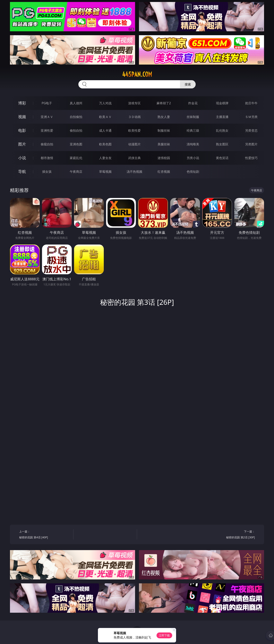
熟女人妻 (164, 117)
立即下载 (164, 635)
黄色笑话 (222, 158)
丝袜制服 (193, 117)
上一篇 (45, 535)
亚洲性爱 (47, 130)
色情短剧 (193, 172)
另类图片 (251, 144)
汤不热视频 (134, 172)
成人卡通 (105, 130)
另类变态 (251, 130)
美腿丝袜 (164, 144)
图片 (22, 144)
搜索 (188, 84)
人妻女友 (105, 158)
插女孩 (47, 172)
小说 (22, 158)
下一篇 (229, 535)
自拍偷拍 (76, 117)
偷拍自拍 (76, 130)
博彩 (22, 103)
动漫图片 (134, 144)
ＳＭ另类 (251, 117)
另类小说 (193, 158)
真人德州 (76, 103)
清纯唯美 (193, 144)
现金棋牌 (222, 103)
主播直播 (222, 117)
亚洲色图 (76, 144)
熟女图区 (222, 144)
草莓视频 (105, 172)
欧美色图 (105, 144)
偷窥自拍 (47, 144)
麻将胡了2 (164, 103)
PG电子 (47, 103)
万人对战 (105, 103)
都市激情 (47, 158)
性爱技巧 (251, 158)
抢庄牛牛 (251, 103)
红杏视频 (164, 172)
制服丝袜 (164, 130)
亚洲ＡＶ (47, 117)
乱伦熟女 (222, 130)
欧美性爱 (134, 130)
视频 (22, 117)
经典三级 (193, 130)
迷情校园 (164, 158)
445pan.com (137, 74)
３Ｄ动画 (134, 117)
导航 (22, 171)
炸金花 (193, 103)
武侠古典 (134, 158)
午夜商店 (76, 172)
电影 (22, 130)
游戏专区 (134, 103)
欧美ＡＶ (105, 117)
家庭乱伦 (76, 158)
